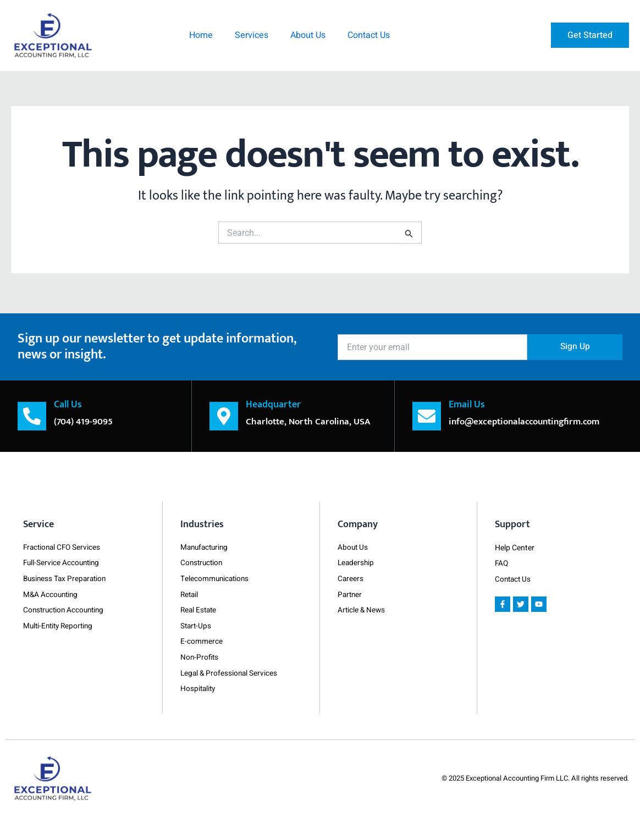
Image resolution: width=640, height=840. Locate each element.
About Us (308, 35)
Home (201, 35)
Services (252, 35)
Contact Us (369, 35)
